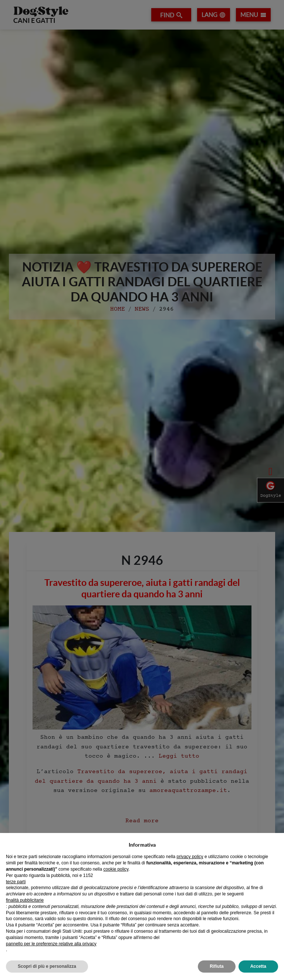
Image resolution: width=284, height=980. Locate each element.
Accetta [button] (258, 966)
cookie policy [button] (116, 869)
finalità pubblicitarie (25, 900)
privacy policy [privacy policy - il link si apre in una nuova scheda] (190, 857)
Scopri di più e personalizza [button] (47, 966)
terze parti (16, 882)
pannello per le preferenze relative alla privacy (51, 944)
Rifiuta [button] (217, 966)
